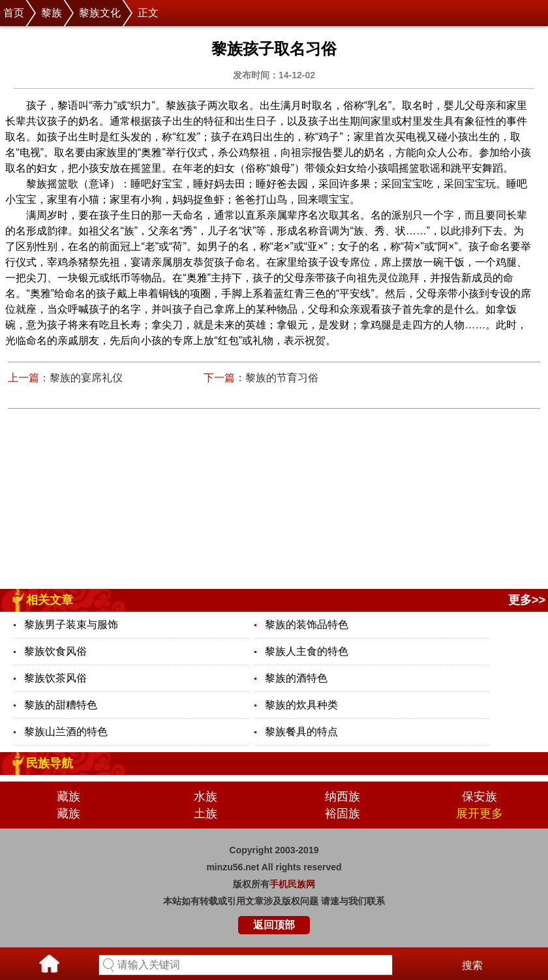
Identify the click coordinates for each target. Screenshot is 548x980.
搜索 (472, 965)
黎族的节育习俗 (282, 378)
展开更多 (479, 814)
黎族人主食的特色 (307, 651)
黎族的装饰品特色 (307, 624)
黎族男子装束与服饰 (71, 624)
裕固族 (342, 814)
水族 (205, 797)
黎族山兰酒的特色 (66, 732)
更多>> (527, 600)
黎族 (52, 13)
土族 (205, 814)
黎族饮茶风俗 (55, 678)
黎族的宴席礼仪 (86, 378)
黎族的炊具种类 (301, 705)
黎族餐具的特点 (301, 732)
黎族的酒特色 (296, 678)
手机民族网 (292, 884)
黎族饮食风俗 (55, 651)
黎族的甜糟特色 (61, 705)
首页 (14, 13)
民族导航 (50, 763)
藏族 (68, 797)
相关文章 (50, 600)
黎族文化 (100, 13)
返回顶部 (274, 925)
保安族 (479, 797)
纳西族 (342, 797)
